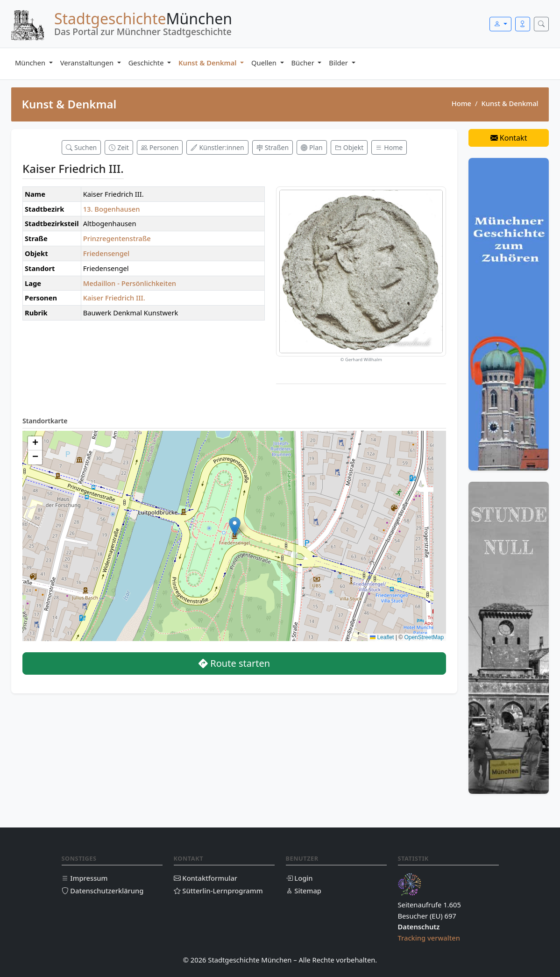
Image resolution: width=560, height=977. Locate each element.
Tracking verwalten (429, 938)
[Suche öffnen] (541, 24)
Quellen (265, 63)
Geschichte (147, 63)
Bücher (304, 63)
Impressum (85, 878)
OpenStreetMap (424, 637)
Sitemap (304, 891)
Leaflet (382, 637)
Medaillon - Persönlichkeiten (130, 283)
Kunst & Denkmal (208, 63)
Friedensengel (106, 253)
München (31, 63)
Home (461, 103)
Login (299, 878)
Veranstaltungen (88, 63)
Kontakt (509, 138)
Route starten (234, 663)
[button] (235, 526)
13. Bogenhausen (112, 209)
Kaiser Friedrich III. (114, 298)
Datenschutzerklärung (103, 891)
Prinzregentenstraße (117, 238)
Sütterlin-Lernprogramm (218, 891)
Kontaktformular (206, 878)
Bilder (339, 63)
